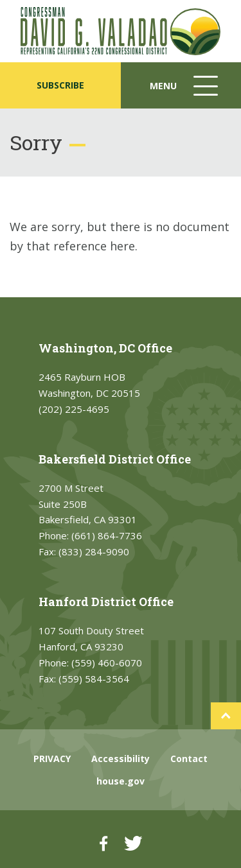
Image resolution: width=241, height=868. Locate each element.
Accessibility (121, 759)
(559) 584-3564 (94, 679)
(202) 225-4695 (74, 409)
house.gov (121, 781)
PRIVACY (52, 759)
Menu (185, 92)
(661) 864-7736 (107, 535)
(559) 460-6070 (107, 663)
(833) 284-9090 (94, 551)
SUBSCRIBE (60, 85)
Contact (189, 759)
